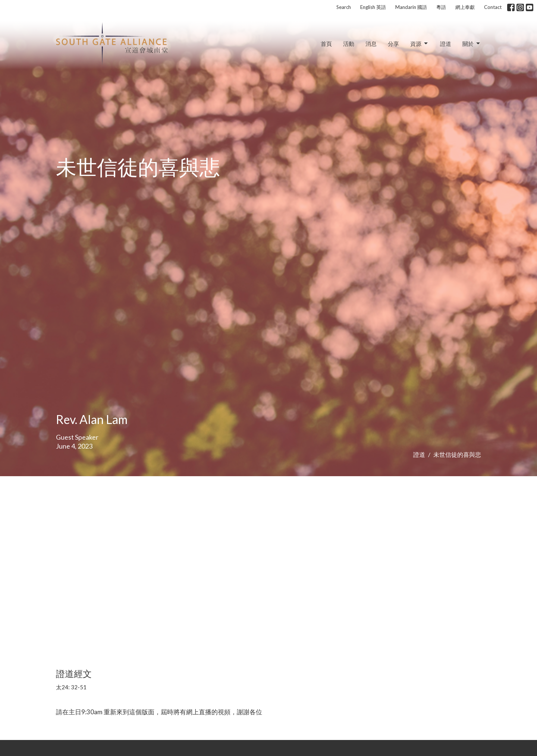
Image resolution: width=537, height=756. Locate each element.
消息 (371, 44)
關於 (472, 44)
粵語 (441, 7)
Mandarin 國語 (411, 7)
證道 (446, 44)
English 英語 (373, 7)
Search (344, 7)
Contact (493, 7)
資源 (420, 44)
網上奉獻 (465, 7)
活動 (349, 44)
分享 (393, 44)
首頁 (326, 44)
